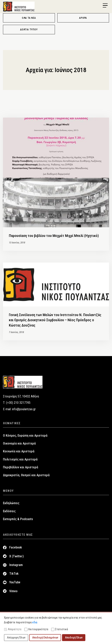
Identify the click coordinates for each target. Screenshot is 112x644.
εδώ (35, 622)
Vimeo (13, 591)
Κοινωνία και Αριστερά (19, 451)
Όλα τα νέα (29, 18)
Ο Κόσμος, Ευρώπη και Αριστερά (25, 436)
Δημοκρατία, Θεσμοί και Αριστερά (26, 475)
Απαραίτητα (13, 629)
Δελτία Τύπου (29, 29)
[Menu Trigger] (105, 6)
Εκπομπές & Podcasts (18, 519)
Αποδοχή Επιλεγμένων (45, 638)
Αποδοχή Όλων (74, 638)
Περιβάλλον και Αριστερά (21, 467)
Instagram (16, 565)
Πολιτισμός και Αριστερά (20, 459)
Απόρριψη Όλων (16, 638)
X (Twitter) (16, 556)
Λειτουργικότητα (36, 629)
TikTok (14, 574)
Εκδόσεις (9, 511)
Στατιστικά (60, 629)
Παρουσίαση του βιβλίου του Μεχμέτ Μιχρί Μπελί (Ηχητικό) (54, 236)
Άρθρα (83, 18)
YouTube (15, 582)
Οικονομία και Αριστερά (19, 443)
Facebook (16, 547)
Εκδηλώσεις (11, 503)
